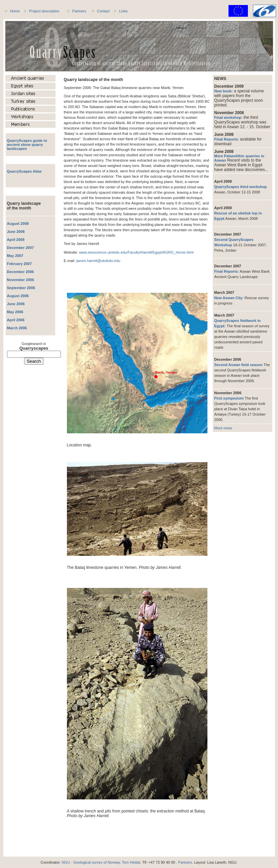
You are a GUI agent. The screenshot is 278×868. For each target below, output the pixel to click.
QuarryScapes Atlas (24, 171)
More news (223, 428)
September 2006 (21, 288)
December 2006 (21, 272)
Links (123, 11)
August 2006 (18, 296)
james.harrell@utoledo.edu (98, 261)
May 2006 (15, 312)
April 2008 (16, 240)
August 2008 (18, 224)
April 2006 (16, 320)
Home (15, 11)
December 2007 (21, 248)
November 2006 (21, 280)
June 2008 (16, 232)
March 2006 (17, 328)
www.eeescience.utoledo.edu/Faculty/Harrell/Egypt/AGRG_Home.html (136, 252)
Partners (79, 11)
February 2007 (20, 264)
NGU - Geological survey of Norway (91, 862)
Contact (103, 11)
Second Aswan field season (239, 365)
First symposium (229, 398)
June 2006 (16, 304)
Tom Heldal (131, 862)
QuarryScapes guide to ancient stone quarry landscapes (27, 145)
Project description (44, 11)
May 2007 (15, 256)
